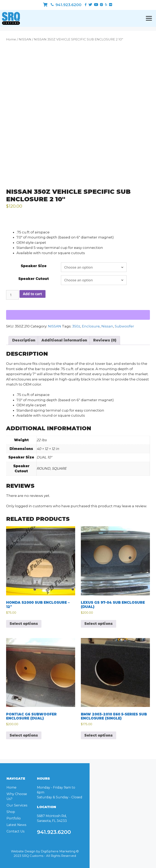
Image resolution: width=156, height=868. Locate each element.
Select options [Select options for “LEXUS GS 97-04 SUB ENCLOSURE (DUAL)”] (99, 624)
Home (11, 39)
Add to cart (32, 294)
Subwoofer (124, 326)
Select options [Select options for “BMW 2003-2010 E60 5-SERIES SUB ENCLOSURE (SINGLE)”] (99, 735)
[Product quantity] (12, 295)
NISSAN (25, 39)
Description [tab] (24, 340)
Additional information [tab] (64, 340)
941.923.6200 (66, 5)
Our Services (17, 805)
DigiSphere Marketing (58, 851)
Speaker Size (34, 266)
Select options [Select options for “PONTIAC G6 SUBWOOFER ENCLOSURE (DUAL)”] (24, 735)
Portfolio (14, 818)
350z (76, 326)
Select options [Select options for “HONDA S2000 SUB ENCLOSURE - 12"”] (24, 624)
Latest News (16, 825)
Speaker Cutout (34, 279)
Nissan (107, 326)
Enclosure (91, 326)
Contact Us (15, 831)
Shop (11, 812)
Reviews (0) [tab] (105, 340)
